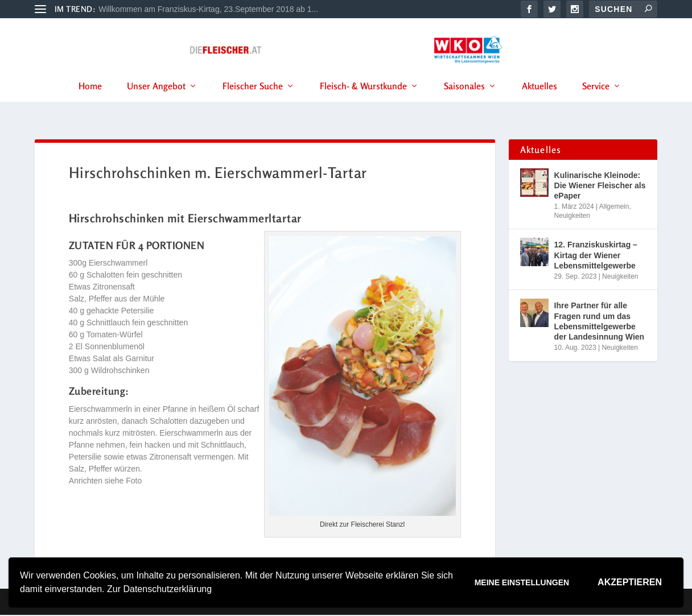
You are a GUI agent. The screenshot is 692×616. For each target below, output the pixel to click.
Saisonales (464, 102)
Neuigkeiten (572, 216)
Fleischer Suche (253, 102)
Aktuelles (539, 102)
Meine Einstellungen (522, 582)
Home (90, 102)
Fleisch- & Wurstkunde (363, 102)
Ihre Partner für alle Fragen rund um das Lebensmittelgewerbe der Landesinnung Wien (600, 322)
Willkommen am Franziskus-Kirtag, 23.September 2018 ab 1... (208, 9)
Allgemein (614, 208)
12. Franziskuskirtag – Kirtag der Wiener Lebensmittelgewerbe (596, 256)
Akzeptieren (630, 582)
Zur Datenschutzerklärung (159, 589)
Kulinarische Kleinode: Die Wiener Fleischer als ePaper (600, 186)
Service (596, 102)
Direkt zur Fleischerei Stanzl (362, 526)
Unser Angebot (156, 102)
